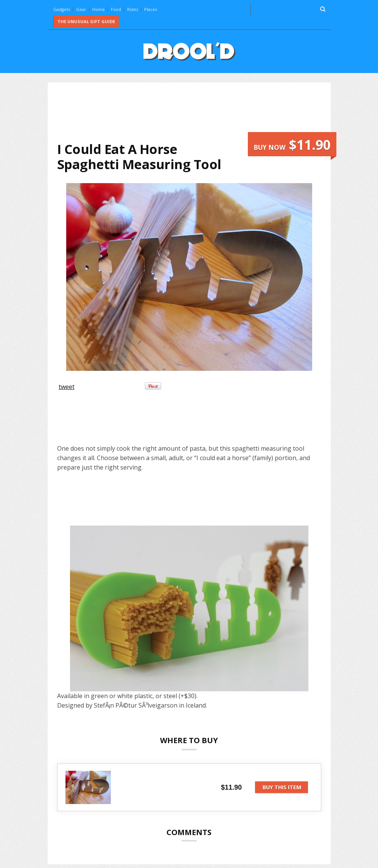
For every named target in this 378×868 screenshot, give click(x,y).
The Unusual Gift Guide (86, 21)
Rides (133, 9)
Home (99, 9)
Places (151, 9)
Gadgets (62, 9)
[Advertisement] (195, 112)
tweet (67, 387)
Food (116, 9)
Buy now (292, 145)
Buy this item (282, 787)
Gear (81, 9)
